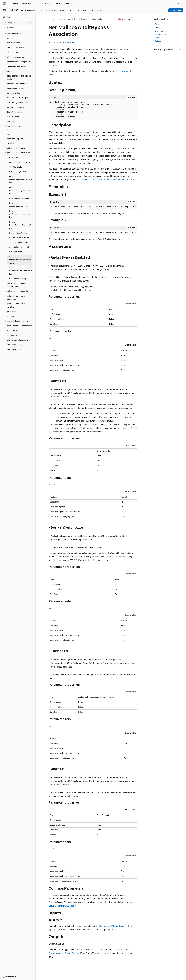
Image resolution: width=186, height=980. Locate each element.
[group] (93, 207)
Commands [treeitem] (12, 38)
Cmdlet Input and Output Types (110, 926)
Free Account (176, 10)
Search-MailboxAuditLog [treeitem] (19, 238)
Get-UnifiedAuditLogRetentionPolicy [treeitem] (21, 190)
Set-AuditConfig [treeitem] (16, 252)
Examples (160, 31)
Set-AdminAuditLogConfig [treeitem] (20, 247)
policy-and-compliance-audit (90, 19)
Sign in (180, 3)
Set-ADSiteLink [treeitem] (13, 331)
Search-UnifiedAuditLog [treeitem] (19, 242)
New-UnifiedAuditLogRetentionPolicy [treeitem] (21, 214)
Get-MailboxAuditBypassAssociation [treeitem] (21, 180)
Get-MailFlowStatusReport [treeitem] (18, 98)
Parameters (161, 34)
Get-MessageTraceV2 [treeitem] (16, 107)
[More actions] (135, 19)
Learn (51, 19)
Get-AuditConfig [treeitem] (16, 167)
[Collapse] (32, 17)
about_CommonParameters (61, 906)
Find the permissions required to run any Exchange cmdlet (108, 180)
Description (159, 27)
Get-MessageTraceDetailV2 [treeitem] (18, 103)
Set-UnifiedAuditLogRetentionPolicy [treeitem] (21, 271)
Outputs (159, 41)
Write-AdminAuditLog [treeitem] (18, 279)
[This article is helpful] (176, 50)
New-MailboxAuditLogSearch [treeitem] (19, 205)
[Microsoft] (5, 3)
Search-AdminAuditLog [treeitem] (19, 233)
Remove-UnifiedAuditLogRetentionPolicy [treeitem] (21, 225)
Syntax (159, 24)
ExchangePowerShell (66, 19)
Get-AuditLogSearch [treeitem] (18, 172)
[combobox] (18, 23)
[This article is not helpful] (179, 50)
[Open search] (174, 3)
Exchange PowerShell (65, 42)
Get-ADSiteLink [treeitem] (13, 93)
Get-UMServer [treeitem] (13, 117)
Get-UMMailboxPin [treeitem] (15, 112)
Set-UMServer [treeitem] (13, 335)
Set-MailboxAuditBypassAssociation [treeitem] (20, 260)
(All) (52, 338)
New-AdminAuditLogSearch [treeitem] (20, 198)
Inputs (158, 38)
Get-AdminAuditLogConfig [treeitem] (20, 162)
